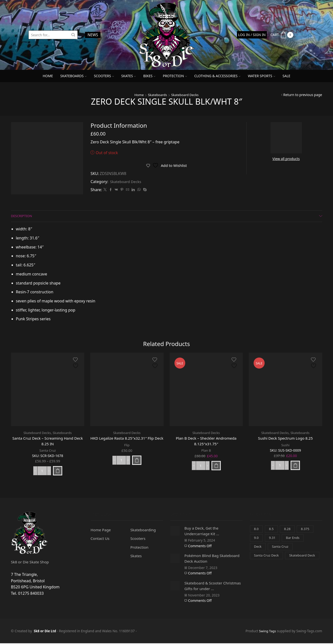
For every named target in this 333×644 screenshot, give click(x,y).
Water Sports (261, 76)
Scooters (104, 76)
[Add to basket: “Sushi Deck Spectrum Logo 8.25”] (295, 466)
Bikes (149, 76)
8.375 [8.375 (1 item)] (306, 530)
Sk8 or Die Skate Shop (31, 563)
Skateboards (73, 76)
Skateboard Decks (186, 95)
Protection (175, 76)
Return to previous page (303, 95)
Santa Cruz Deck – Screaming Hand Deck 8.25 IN (48, 441)
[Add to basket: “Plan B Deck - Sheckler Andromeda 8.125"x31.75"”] (216, 466)
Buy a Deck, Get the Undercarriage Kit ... (203, 532)
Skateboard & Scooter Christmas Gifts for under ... (210, 586)
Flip (127, 451)
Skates (129, 76)
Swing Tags (267, 632)
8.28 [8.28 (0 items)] (288, 530)
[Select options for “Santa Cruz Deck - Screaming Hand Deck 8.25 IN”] (58, 471)
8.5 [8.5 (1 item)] (272, 530)
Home (48, 76)
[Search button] (73, 35)
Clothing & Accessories (217, 76)
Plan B (206, 451)
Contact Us (101, 539)
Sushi (285, 445)
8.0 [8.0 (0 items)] (257, 530)
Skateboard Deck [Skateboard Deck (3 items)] (268, 566)
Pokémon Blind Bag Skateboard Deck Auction (208, 559)
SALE (286, 76)
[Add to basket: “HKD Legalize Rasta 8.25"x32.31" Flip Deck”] (137, 466)
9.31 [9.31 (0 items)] (273, 539)
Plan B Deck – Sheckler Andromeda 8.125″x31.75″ (206, 441)
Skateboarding (144, 531)
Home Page (101, 531)
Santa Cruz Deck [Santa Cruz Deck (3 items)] (267, 557)
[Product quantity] (42, 471)
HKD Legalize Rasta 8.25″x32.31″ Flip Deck (127, 441)
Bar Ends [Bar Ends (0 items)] (294, 539)
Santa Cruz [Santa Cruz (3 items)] (281, 548)
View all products (286, 159)
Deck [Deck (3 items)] (258, 548)
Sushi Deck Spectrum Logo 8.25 (285, 438)
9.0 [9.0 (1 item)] (257, 539)
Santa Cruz (48, 451)
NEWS (93, 35)
